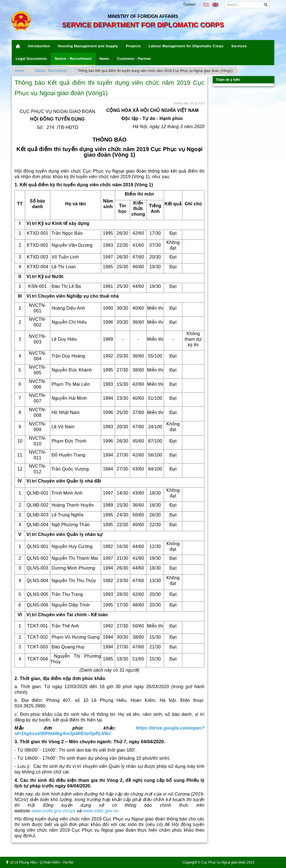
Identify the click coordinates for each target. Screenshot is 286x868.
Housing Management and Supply (88, 46)
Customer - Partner (134, 59)
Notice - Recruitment (73, 59)
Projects (133, 46)
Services (239, 46)
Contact (189, 4)
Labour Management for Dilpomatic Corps (186, 46)
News (104, 59)
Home (20, 71)
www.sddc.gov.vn (101, 811)
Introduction (39, 46)
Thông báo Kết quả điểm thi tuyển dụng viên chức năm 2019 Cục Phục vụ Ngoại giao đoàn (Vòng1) (155, 71)
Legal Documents (31, 59)
